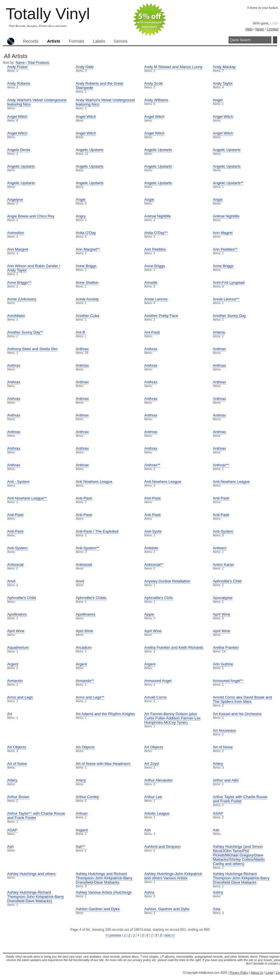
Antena (219, 332)
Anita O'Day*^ (156, 233)
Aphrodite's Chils (159, 598)
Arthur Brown (18, 797)
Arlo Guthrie (223, 664)
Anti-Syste (153, 531)
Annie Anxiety (87, 299)
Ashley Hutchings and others (31, 874)
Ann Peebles (155, 249)
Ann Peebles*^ (225, 249)
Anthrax (82, 349)
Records (31, 41)
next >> (170, 935)
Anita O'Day (86, 233)
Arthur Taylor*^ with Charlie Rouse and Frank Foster (36, 816)
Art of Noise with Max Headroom (103, 764)
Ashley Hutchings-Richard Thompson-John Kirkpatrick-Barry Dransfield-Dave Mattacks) (36, 897)
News (260, 29)
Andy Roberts (19, 83)
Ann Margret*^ (88, 249)
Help (249, 29)
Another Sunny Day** (25, 332)
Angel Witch (17, 117)
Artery (218, 764)
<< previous (113, 935)
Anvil (11, 581)
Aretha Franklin (226, 647)
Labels (99, 41)
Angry (81, 216)
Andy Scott (153, 83)
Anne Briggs (86, 266)
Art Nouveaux (224, 730)
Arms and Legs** (90, 697)
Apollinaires (17, 614)
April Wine (222, 614)
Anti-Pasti (84, 498)
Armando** (85, 681)
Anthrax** (152, 465)
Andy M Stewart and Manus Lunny (173, 67)
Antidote (151, 548)
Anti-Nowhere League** (27, 498)
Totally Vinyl (48, 14)
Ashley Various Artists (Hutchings (104, 892)
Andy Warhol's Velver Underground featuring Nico (37, 102)
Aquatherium (18, 647)
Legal (269, 973)
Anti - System (18, 482)
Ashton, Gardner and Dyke (167, 909)
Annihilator (16, 316)
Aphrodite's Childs (91, 598)
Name (20, 63)
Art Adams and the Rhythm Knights (105, 714)
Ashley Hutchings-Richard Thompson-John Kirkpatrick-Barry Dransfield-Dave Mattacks (241, 878)
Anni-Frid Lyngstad (229, 282)
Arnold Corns (155, 697)
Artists (54, 41)
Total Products (38, 63)
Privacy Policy (239, 973)
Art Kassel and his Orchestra (237, 714)
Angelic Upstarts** (228, 183)
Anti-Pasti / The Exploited (97, 531)
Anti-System (223, 531)
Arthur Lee (153, 797)
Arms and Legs (20, 697)
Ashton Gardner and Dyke (98, 909)
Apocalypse (223, 598)
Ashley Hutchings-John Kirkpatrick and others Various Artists (173, 876)
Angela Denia (19, 150)
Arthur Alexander (158, 780)
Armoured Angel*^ (228, 681)
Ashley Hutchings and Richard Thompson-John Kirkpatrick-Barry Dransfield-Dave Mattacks (104, 878)
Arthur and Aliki (226, 780)
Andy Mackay (224, 67)
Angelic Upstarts (90, 150)
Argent (13, 664)
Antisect (220, 548)
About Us (257, 973)
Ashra (149, 892)
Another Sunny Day (229, 316)
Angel (218, 100)
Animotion (16, 233)
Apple (149, 614)
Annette (151, 282)
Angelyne (15, 200)
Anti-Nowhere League (163, 482)
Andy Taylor (223, 83)
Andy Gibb (85, 67)
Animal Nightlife (158, 216)
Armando (15, 681)
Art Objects (17, 747)
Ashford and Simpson (162, 847)
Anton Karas (223, 565)
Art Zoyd (151, 764)
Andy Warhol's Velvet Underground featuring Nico (105, 102)
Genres (121, 41)
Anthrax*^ (221, 465)
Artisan (82, 813)
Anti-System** (87, 548)
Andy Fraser (18, 67)
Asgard (82, 830)
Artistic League (157, 813)
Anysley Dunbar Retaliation (167, 581)
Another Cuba (87, 316)
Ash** (80, 847)
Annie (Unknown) (22, 299)
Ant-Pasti (152, 332)
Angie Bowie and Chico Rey (31, 216)
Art (10, 714)
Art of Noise (223, 747)
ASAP (218, 813)
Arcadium (84, 647)
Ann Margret (18, 249)
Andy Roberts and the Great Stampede (99, 86)
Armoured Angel (158, 681)
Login (274, 23)
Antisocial (15, 565)
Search (275, 40)
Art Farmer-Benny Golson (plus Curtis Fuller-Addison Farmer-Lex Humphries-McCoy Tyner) (172, 718)
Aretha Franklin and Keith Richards (174, 647)
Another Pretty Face (161, 316)
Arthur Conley (87, 797)
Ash (148, 830)
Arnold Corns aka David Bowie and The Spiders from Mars (242, 699)
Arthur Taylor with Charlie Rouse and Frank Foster (240, 799)
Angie (81, 200)
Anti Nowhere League (94, 482)
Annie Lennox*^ (226, 299)
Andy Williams (156, 100)
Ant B (80, 332)
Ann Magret (223, 233)
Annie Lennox (156, 299)
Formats (77, 41)
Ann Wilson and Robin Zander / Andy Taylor (34, 268)
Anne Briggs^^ (19, 282)
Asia (217, 909)
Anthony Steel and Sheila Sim (32, 349)
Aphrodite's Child (227, 581)
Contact (273, 29)
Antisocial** (154, 565)
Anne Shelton (87, 282)
